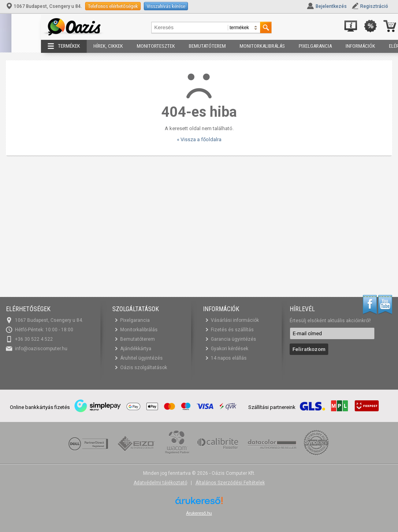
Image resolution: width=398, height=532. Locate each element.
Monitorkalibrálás (262, 46)
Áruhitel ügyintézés (141, 358)
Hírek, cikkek (108, 46)
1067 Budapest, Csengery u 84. (45, 6)
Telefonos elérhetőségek (113, 6)
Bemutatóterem (207, 46)
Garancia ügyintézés (233, 339)
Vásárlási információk (235, 320)
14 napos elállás (229, 358)
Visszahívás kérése (166, 6)
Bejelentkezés (331, 6)
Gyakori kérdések (230, 349)
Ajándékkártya (136, 349)
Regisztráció (374, 6)
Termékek (64, 46)
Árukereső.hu (199, 513)
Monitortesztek (156, 46)
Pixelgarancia (315, 46)
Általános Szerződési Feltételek (230, 483)
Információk (360, 46)
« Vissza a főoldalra (199, 139)
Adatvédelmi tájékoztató (160, 483)
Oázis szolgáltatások (144, 368)
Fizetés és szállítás (232, 330)
